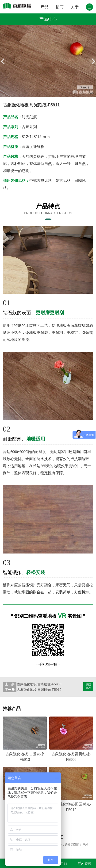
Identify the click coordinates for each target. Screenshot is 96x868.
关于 (75, 7)
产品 (45, 7)
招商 (60, 7)
